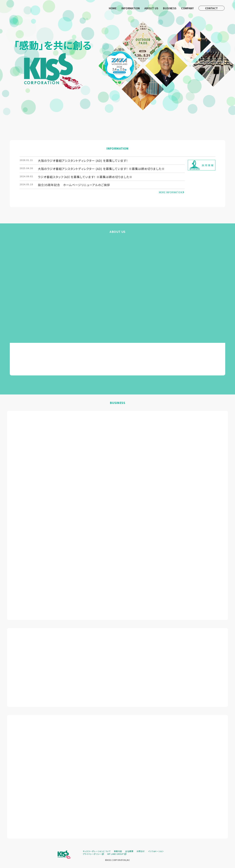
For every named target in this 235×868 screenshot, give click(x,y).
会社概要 (129, 851)
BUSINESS (170, 8)
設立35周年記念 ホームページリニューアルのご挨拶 (74, 185)
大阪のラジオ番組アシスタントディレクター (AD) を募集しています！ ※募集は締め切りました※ (101, 169)
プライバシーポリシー (93, 854)
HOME (113, 8)
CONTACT (211, 8)
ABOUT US (151, 8)
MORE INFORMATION (172, 192)
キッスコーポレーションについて (97, 851)
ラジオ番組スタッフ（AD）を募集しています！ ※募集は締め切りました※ (85, 177)
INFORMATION (131, 8)
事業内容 (118, 851)
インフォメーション (156, 851)
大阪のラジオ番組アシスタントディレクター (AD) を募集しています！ (83, 160)
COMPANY (187, 8)
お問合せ (141, 851)
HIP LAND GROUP (117, 854)
